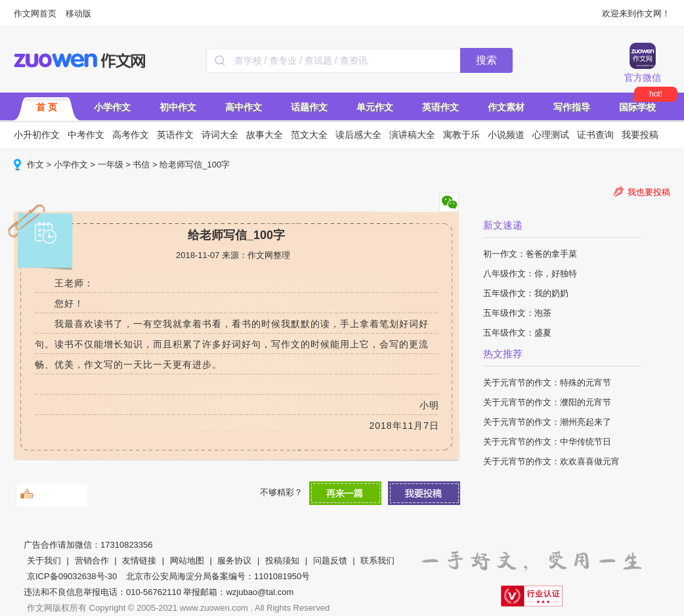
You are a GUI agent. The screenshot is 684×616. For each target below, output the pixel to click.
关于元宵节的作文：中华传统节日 (547, 442)
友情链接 (139, 561)
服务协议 (234, 561)
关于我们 (44, 561)
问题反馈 (330, 561)
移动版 (78, 13)
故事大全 (265, 135)
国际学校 (637, 107)
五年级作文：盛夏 (517, 333)
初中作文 (178, 107)
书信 (141, 165)
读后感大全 (358, 135)
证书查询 (595, 135)
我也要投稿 (649, 192)
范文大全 (309, 135)
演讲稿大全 (412, 135)
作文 (35, 165)
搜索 (486, 60)
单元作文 (375, 107)
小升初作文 (37, 135)
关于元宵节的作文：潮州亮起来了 (547, 422)
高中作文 (244, 107)
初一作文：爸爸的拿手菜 (530, 254)
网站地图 (187, 561)
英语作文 (440, 107)
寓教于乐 (461, 135)
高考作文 (131, 135)
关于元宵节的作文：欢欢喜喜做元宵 (551, 461)
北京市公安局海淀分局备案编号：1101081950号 (218, 576)
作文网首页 (35, 13)
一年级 (111, 165)
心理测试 (551, 135)
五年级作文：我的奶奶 (526, 293)
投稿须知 (282, 561)
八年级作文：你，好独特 (530, 274)
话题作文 (309, 107)
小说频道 (506, 135)
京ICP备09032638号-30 (72, 576)
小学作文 (112, 107)
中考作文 (86, 135)
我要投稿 (640, 135)
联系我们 (377, 561)
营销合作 (92, 561)
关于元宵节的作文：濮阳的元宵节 (547, 402)
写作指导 (572, 107)
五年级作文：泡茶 (517, 313)
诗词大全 (220, 135)
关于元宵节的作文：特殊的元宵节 (547, 383)
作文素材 (506, 107)
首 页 (47, 107)
